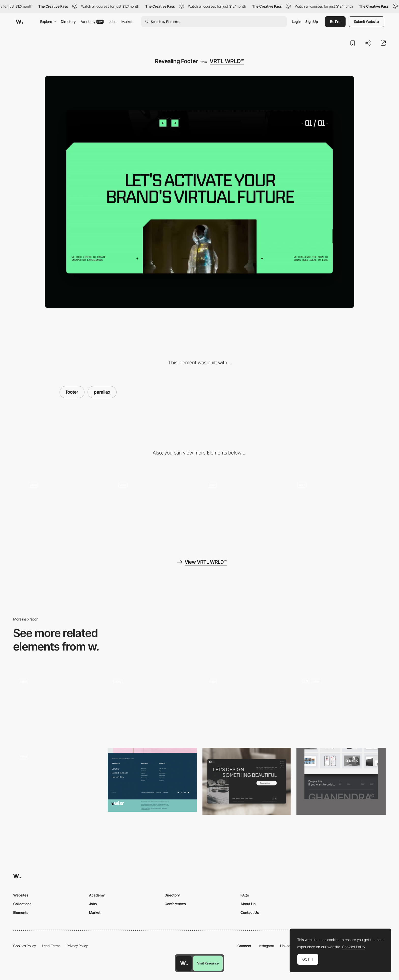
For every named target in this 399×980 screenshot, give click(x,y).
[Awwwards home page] (184, 963)
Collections (22, 904)
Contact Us (250, 912)
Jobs (112, 22)
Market (127, 22)
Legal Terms (51, 946)
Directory (68, 22)
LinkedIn (287, 946)
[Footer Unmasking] (152, 707)
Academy (92, 22)
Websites (21, 895)
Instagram (266, 946)
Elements (21, 912)
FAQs (245, 895)
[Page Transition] (65, 508)
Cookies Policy (25, 946)
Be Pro (335, 22)
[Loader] (155, 508)
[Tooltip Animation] (334, 508)
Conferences (175, 904)
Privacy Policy (77, 946)
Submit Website (366, 22)
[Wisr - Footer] (152, 780)
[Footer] (58, 707)
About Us (248, 904)
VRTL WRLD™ (227, 61)
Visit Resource (208, 963)
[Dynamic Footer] (341, 707)
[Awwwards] (20, 22)
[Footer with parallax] (247, 707)
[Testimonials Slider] (244, 508)
